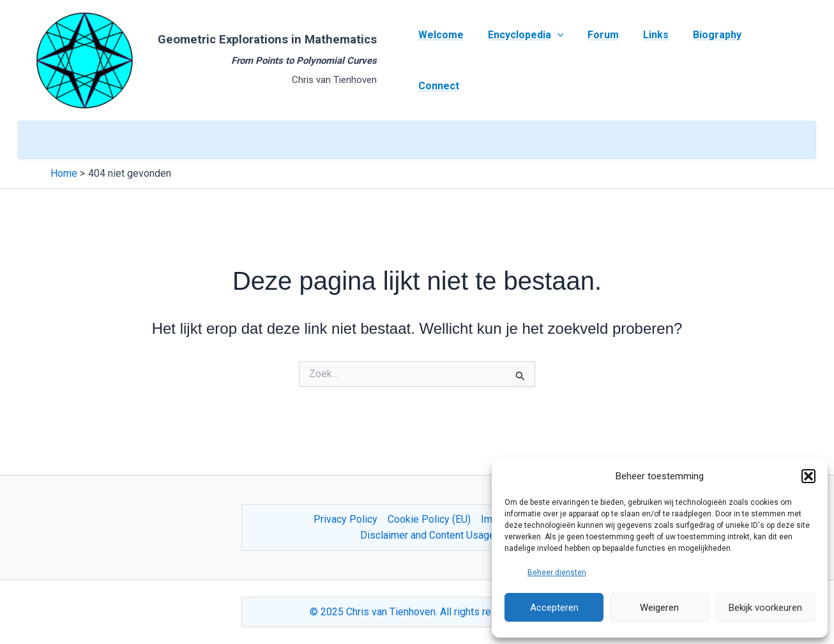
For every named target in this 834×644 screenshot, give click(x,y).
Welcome (443, 60)
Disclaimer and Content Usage (428, 535)
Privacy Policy (345, 519)
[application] (556, 61)
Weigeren (659, 608)
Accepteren (554, 608)
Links (647, 60)
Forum (598, 60)
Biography (704, 60)
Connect (770, 60)
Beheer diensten (557, 573)
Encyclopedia (524, 61)
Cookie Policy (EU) (429, 519)
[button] (808, 476)
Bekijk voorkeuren (765, 608)
